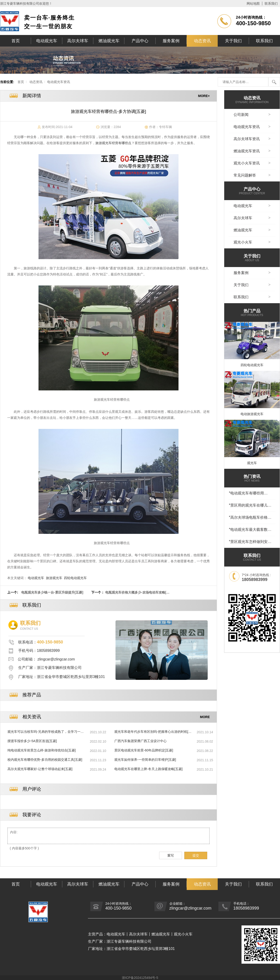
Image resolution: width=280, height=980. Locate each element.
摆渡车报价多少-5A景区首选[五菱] (32, 741)
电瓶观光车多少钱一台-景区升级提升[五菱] (52, 592)
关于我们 (233, 41)
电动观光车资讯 (59, 82)
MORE (205, 717)
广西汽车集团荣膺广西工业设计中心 (140, 741)
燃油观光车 (109, 41)
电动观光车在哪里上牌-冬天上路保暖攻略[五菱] (148, 769)
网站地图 (253, 3)
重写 (171, 855)
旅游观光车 (54, 578)
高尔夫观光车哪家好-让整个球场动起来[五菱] (40, 769)
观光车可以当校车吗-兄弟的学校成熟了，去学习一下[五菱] (46, 732)
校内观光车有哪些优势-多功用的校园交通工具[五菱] (45, 760)
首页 (16, 41)
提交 (196, 855)
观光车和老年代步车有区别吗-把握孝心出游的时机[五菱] (153, 732)
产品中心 (140, 41)
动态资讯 (202, 41)
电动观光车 (47, 41)
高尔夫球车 (78, 41)
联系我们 (271, 3)
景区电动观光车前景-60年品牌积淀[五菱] (144, 750)
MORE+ (204, 96)
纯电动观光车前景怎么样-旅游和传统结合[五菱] (42, 750)
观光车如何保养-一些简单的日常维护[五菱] (145, 760)
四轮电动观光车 (75, 578)
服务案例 (171, 41)
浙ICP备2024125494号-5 (140, 978)
